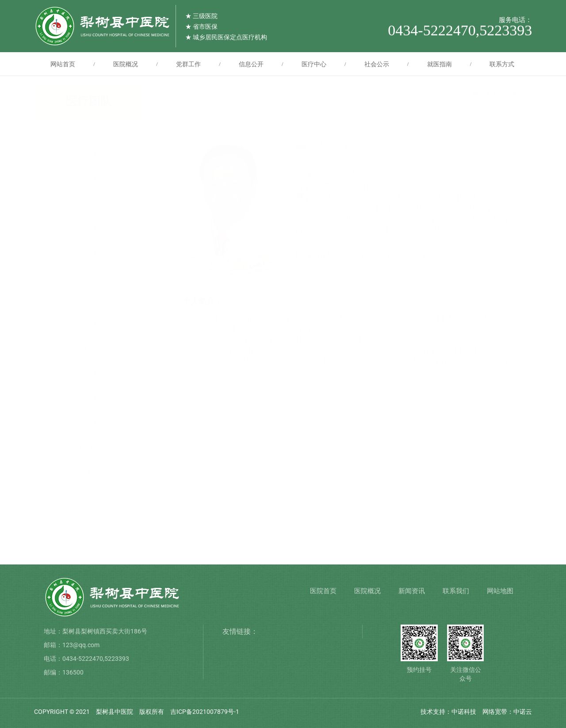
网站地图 (500, 591)
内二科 (89, 228)
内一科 (89, 204)
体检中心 (89, 495)
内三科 (89, 252)
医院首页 (323, 591)
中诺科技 (464, 712)
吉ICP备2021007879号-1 (205, 712)
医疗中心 (314, 64)
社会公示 (377, 64)
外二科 (89, 179)
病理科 (89, 325)
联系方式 (502, 64)
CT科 (89, 447)
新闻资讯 (412, 591)
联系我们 (456, 591)
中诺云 (523, 712)
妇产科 (89, 398)
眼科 (89, 544)
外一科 (89, 155)
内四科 (89, 276)
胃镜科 (89, 520)
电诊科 (89, 374)
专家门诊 (89, 131)
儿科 (89, 349)
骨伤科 (89, 301)
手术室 (89, 471)
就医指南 (440, 64)
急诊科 (89, 422)
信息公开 (251, 64)
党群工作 (188, 64)
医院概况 (126, 64)
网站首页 (63, 64)
